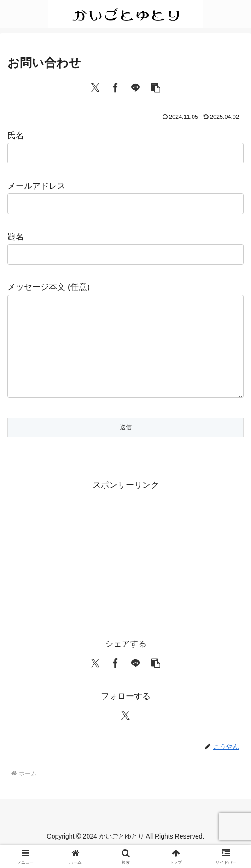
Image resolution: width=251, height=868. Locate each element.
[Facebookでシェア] (116, 87)
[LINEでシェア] (135, 87)
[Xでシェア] (95, 87)
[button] (156, 87)
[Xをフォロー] (126, 734)
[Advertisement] (125, 575)
